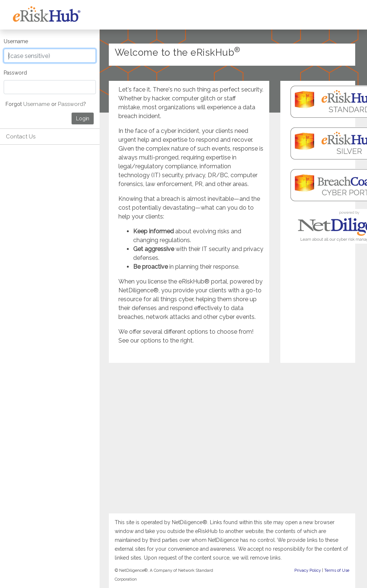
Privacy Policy (308, 570)
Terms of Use (337, 570)
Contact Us (21, 137)
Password (15, 73)
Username (16, 41)
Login (83, 118)
